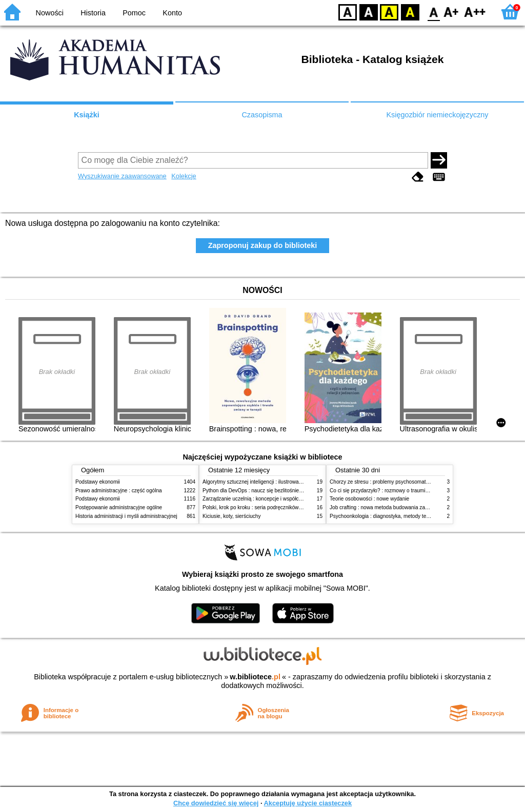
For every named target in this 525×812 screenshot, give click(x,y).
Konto (172, 13)
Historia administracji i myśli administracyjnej (126, 516)
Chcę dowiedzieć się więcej (216, 803)
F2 (475, 12)
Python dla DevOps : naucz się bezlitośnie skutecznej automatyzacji (280, 491)
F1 (451, 12)
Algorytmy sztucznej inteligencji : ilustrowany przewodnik (267, 482)
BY (410, 12)
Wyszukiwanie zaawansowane (122, 176)
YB (389, 12)
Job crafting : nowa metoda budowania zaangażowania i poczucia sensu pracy (419, 507)
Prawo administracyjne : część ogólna (119, 491)
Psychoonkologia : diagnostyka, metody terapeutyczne (392, 516)
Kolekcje (184, 176)
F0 (433, 12)
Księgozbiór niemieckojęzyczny (437, 115)
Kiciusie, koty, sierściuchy (232, 516)
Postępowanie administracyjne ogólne (119, 507)
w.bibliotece (255, 677)
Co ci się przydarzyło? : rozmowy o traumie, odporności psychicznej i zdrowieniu (421, 491)
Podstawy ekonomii (98, 482)
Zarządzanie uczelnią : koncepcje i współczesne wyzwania (269, 499)
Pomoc (134, 13)
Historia (93, 13)
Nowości (50, 13)
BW (369, 12)
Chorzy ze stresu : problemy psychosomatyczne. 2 (387, 482)
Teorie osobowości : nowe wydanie (369, 499)
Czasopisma (262, 115)
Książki (87, 115)
